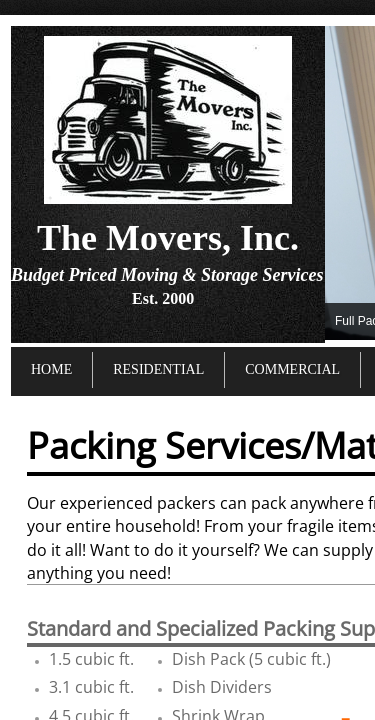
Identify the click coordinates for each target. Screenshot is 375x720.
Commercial (292, 369)
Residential (158, 369)
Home (51, 369)
